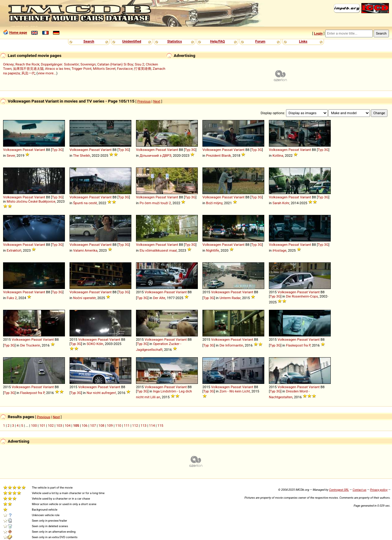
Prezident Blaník (219, 156)
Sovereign (88, 64)
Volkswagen (12, 150)
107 (93, 426)
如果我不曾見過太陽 (28, 69)
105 (76, 426)
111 (127, 426)
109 (110, 426)
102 (51, 426)
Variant (40, 150)
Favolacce (125, 69)
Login (318, 33)
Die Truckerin (30, 345)
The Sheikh (82, 156)
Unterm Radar (230, 298)
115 (160, 426)
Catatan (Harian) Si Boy (115, 64)
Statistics (175, 41)
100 (34, 426)
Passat (28, 150)
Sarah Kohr (281, 203)
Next (157, 101)
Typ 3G (57, 150)
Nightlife (213, 250)
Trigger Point (82, 69)
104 (68, 426)
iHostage (279, 250)
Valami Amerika (85, 250)
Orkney (8, 64)
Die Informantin (232, 345)
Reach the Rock (27, 64)
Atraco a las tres (58, 69)
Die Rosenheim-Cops (302, 296)
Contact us (359, 490)
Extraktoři (14, 250)
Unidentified (132, 41)
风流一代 (28, 73)
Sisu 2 (139, 64)
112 (135, 426)
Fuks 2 (12, 298)
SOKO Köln (95, 344)
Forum (260, 41)
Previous (144, 101)
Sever (11, 156)
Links (303, 41)
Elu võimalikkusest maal (158, 250)
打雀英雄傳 (143, 69)
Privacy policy (379, 490)
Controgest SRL (339, 490)
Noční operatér (85, 298)
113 (143, 426)
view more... (47, 73)
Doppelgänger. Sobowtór (60, 64)
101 (42, 426)
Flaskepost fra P (298, 345)
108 (102, 426)
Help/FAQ (217, 41)
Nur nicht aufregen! (101, 393)
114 (152, 426)
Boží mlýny (214, 203)
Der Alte (159, 298)
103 (59, 426)
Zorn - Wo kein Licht (235, 391)
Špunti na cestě (85, 203)
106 (85, 426)
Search (89, 41)
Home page (18, 32)
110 (118, 426)
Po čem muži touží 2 (155, 203)
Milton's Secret (104, 69)
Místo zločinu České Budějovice (31, 201)
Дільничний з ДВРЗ (156, 156)
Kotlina (278, 156)
